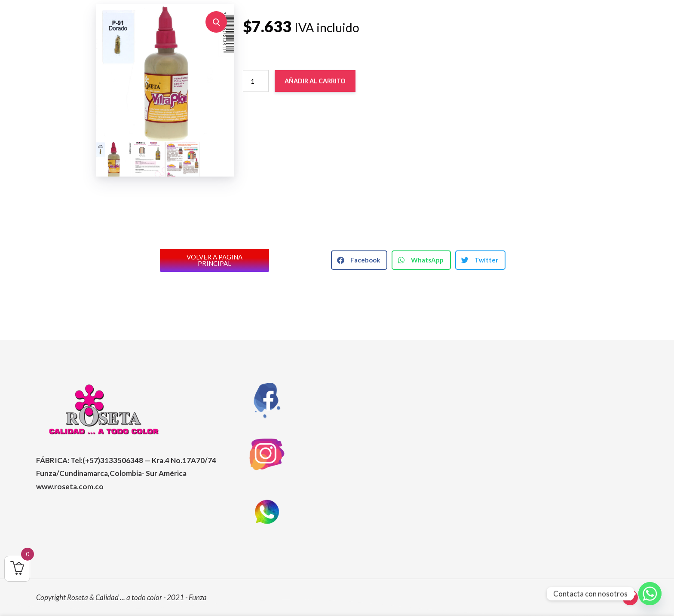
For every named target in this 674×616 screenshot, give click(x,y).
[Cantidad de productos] (256, 82)
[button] (216, 22)
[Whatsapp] (650, 594)
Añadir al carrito (318, 82)
